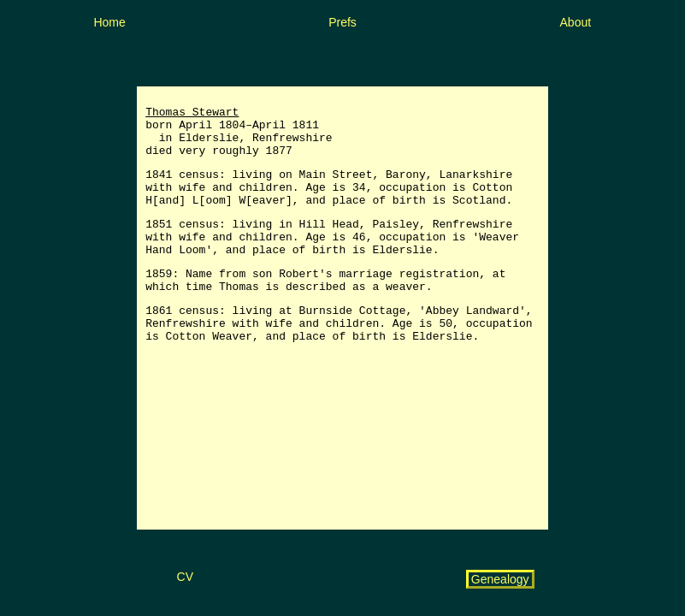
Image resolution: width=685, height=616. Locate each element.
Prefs (342, 22)
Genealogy (500, 579)
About (576, 22)
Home (109, 22)
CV (185, 577)
